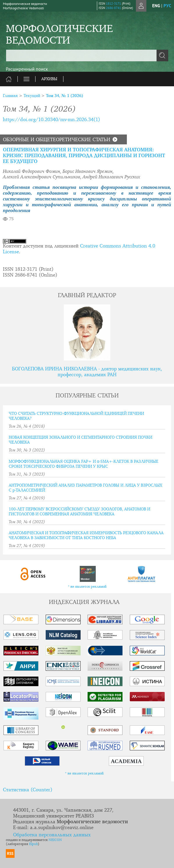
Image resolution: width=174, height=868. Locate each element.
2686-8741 (113, 8)
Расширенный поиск (27, 69)
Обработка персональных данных (52, 835)
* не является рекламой (87, 587)
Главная (10, 96)
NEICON (55, 840)
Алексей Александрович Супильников (42, 177)
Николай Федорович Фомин (32, 172)
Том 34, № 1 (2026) (65, 96)
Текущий (32, 96)
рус (167, 6)
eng (156, 6)
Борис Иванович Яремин (88, 172)
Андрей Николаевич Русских (111, 177)
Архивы (49, 79)
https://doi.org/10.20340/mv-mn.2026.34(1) (52, 120)
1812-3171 (113, 3)
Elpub (33, 844)
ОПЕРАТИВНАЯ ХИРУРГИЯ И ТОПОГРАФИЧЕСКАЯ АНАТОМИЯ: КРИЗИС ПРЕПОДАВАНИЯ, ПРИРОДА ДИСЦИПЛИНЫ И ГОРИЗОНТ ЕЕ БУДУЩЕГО (84, 156)
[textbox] (87, 55)
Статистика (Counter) (28, 790)
